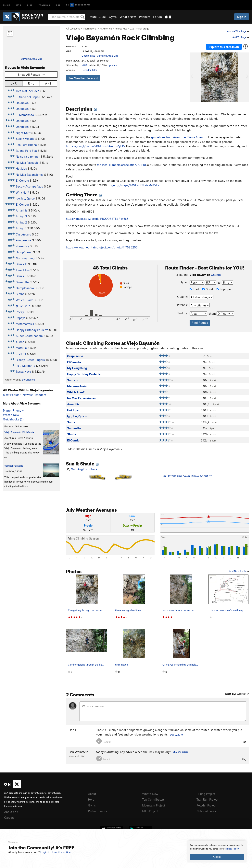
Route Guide (97, 17)
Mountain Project (154, 805)
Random (40, 395)
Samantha (23, 282)
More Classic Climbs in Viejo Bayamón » (95, 449)
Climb (7, 5)
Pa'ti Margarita (25, 366)
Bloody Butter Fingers (30, 360)
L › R (14, 83)
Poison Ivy (22, 246)
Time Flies (23, 270)
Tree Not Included (28, 91)
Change (216, 274)
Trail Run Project (207, 799)
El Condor (22, 204)
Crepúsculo (23, 234)
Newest (28, 395)
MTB (19, 5)
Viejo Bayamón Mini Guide (19, 432)
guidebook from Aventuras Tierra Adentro (179, 137)
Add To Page (241, 37)
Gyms (113, 17)
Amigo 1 (21, 228)
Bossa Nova (23, 371)
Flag (244, 742)
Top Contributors (153, 799)
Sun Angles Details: (110, 483)
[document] (217, 851)
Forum (157, 17)
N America (106, 29)
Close (217, 857)
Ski (58, 5)
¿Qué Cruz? (24, 306)
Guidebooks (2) (13, 419)
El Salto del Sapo (27, 97)
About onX (11, 812)
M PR (84, 65)
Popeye (21, 318)
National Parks (206, 811)
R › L (31, 83)
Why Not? (22, 192)
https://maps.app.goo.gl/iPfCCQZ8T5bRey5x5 (97, 218)
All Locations (73, 29)
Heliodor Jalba (89, 70)
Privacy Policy (232, 849)
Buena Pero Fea (26, 151)
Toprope (224, 289)
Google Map (88, 56)
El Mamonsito (25, 115)
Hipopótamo (24, 252)
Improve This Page (237, 31)
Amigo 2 (21, 222)
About (92, 794)
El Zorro (21, 354)
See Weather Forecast (83, 78)
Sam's (20, 276)
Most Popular (12, 395)
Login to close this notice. (56, 852)
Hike (30, 5)
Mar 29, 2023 (180, 752)
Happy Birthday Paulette (32, 330)
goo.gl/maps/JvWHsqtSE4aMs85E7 (135, 185)
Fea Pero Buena (26, 145)
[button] (194, 77)
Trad (194, 289)
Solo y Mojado (25, 139)
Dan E (73, 730)
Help (91, 799)
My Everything (25, 258)
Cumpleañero (25, 288)
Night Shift (23, 133)
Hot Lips (21, 168)
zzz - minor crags (140, 29)
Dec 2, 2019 (176, 734)
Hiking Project (206, 794)
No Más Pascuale (27, 163)
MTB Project (150, 811)
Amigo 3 (21, 216)
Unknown (22, 103)
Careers (9, 817)
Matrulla (21, 348)
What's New (128, 17)
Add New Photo (239, 571)
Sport (208, 289)
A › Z (48, 83)
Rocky (20, 312)
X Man (20, 342)
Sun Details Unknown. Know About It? (186, 476)
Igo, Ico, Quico (25, 198)
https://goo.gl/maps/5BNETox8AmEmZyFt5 (95, 146)
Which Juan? (24, 300)
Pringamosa (24, 240)
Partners (145, 17)
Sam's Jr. (21, 264)
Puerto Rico (121, 29)
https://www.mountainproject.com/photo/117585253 (102, 247)
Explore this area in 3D (224, 47)
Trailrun (44, 5)
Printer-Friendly (13, 410)
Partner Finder (98, 811)
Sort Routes (28, 380)
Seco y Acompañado (29, 186)
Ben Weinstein (79, 752)
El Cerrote (22, 180)
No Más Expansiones (30, 175)
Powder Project (206, 805)
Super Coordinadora (29, 336)
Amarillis (22, 210)
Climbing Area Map (32, 59)
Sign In (242, 17)
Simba (20, 294)
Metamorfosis (25, 324)
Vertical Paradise (14, 466)
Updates (112, 65)
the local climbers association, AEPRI (121, 165)
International (90, 29)
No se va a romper (28, 156)
